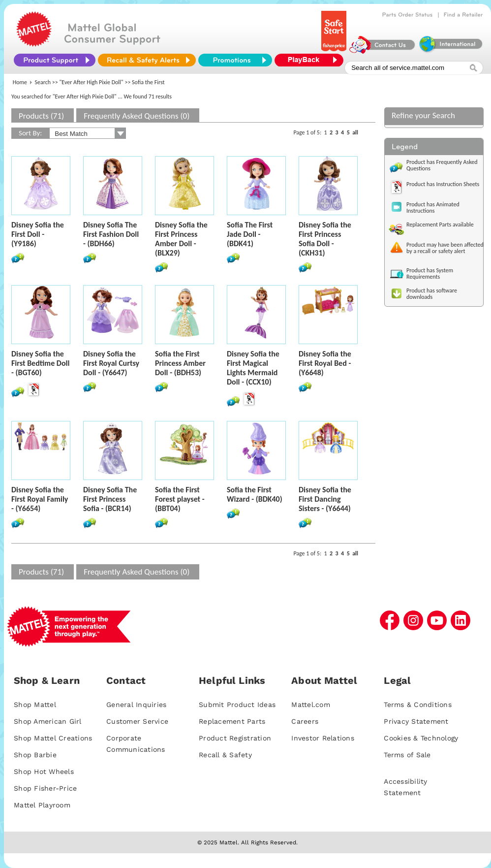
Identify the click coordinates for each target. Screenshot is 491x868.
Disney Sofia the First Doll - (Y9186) (38, 234)
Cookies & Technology (421, 738)
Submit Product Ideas (237, 705)
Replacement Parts (232, 721)
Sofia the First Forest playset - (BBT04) (180, 499)
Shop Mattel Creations (53, 738)
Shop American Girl (48, 721)
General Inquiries (136, 705)
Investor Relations (323, 738)
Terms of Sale (407, 755)
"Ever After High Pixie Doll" (92, 82)
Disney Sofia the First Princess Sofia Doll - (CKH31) (325, 239)
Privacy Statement (416, 721)
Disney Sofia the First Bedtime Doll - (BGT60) (40, 363)
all (355, 132)
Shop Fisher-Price (45, 788)
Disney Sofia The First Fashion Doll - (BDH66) (111, 234)
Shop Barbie (35, 755)
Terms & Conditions (418, 705)
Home (20, 82)
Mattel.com (311, 705)
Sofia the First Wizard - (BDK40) (255, 494)
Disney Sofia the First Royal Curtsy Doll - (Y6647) (111, 363)
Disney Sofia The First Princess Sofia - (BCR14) (110, 499)
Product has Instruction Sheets (443, 184)
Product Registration (235, 738)
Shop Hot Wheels (44, 772)
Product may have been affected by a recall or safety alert (445, 248)
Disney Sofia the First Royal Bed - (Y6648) (325, 363)
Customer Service (137, 721)
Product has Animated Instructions (433, 208)
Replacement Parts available (440, 225)
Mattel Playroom (42, 805)
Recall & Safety (225, 755)
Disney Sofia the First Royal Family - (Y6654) (40, 499)
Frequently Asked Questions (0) (137, 116)
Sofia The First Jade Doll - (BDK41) (250, 234)
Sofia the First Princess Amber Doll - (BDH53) (180, 363)
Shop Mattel (35, 705)
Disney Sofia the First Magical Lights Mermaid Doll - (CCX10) (253, 368)
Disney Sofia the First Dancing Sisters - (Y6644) (325, 499)
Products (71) (41, 116)
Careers (305, 721)
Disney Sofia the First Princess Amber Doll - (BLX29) (181, 239)
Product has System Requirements (430, 273)
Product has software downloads (432, 294)
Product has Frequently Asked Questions (442, 165)
